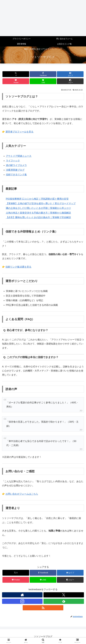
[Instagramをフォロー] (22, 601)
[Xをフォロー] (64, 595)
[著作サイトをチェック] (22, 595)
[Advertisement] (43, 18)
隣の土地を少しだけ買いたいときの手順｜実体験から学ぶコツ (38, 208)
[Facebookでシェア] (43, 74)
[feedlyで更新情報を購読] (64, 601)
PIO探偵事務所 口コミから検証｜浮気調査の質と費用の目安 (37, 199)
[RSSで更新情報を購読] (43, 608)
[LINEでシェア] (43, 81)
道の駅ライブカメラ (16, 165)
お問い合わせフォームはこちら (22, 494)
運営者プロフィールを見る (19, 132)
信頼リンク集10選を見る (18, 267)
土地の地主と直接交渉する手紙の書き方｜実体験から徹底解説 (38, 213)
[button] (70, 81)
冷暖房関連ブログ (15, 170)
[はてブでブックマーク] (70, 74)
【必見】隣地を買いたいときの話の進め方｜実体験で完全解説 (38, 217)
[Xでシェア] (16, 74)
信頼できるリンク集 (16, 175)
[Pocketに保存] (16, 81)
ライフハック (13, 161)
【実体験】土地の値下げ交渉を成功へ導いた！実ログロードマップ (41, 203)
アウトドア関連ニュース (19, 156)
